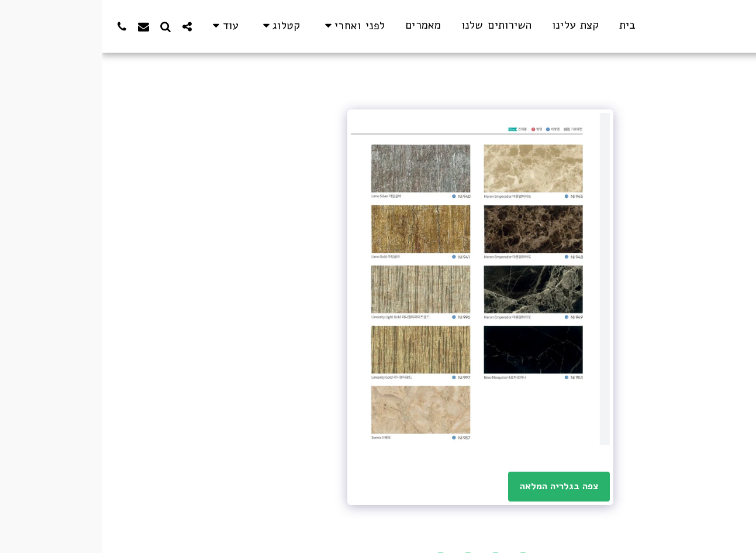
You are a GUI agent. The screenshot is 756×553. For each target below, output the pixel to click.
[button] (251, 26)
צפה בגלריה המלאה (457, 486)
